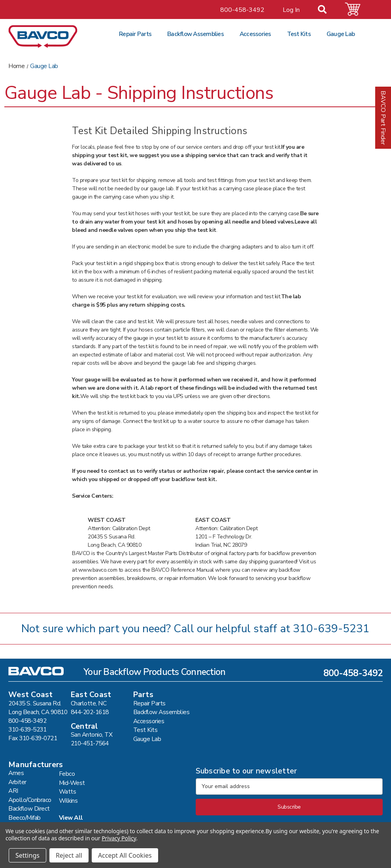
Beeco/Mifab (25, 818)
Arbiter (17, 782)
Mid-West (72, 783)
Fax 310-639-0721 (33, 738)
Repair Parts (135, 34)
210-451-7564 (90, 743)
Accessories (255, 34)
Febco (67, 774)
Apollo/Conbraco (30, 800)
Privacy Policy (119, 838)
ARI (13, 791)
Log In (291, 10)
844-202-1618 (90, 712)
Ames (16, 773)
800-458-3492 (242, 10)
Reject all (69, 855)
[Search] (327, 10)
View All (71, 818)
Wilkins (68, 801)
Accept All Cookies (125, 855)
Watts (68, 791)
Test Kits (299, 34)
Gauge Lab (341, 34)
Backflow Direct (29, 808)
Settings (27, 855)
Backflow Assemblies (195, 34)
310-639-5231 (331, 629)
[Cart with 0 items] (357, 9)
